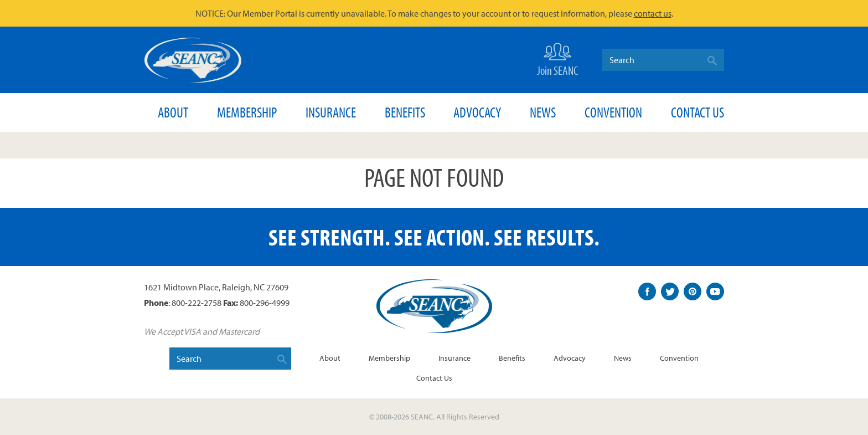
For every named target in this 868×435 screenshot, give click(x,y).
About (173, 112)
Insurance (331, 112)
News (543, 112)
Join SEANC (557, 58)
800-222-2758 (197, 303)
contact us (653, 13)
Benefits (405, 112)
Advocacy (477, 112)
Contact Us (697, 112)
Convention (613, 112)
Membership (247, 112)
